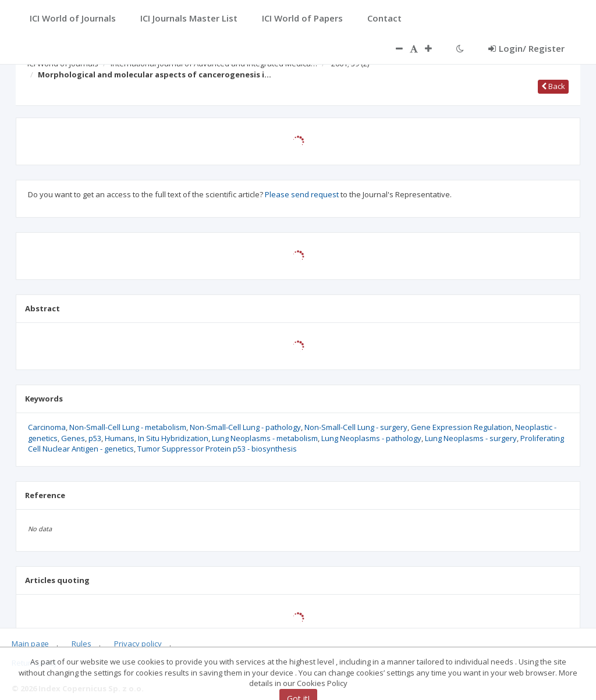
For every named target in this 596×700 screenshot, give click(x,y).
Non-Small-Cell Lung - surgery (356, 427)
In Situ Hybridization (173, 438)
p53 (95, 438)
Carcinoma (47, 427)
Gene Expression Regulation (461, 427)
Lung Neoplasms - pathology (371, 438)
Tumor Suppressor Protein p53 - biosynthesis (217, 449)
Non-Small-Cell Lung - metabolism (128, 427)
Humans (120, 438)
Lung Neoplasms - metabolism (265, 438)
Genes (73, 438)
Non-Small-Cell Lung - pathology (245, 427)
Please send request (302, 194)
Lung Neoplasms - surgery (471, 438)
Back (553, 86)
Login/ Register (526, 48)
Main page (30, 644)
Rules (81, 644)
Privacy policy (138, 644)
